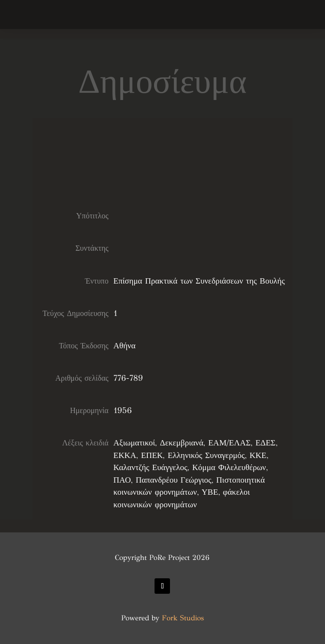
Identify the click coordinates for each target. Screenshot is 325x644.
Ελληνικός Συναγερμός (206, 455)
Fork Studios (183, 618)
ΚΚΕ (258, 455)
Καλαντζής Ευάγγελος (150, 467)
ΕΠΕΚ (152, 455)
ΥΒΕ (210, 492)
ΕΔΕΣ (266, 443)
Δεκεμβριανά (182, 443)
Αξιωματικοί (134, 443)
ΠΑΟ (122, 480)
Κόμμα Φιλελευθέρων (229, 467)
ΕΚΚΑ (125, 455)
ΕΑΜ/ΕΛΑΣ (229, 443)
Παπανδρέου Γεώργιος (174, 480)
